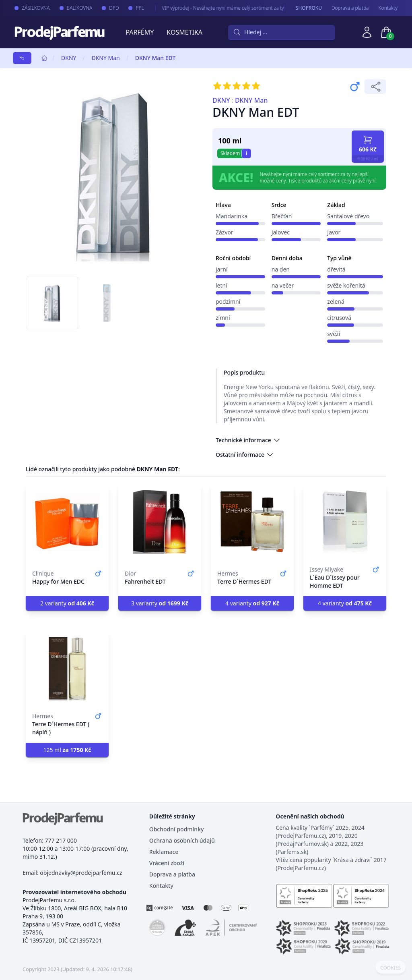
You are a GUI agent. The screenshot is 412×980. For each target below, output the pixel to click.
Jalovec (281, 232)
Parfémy (140, 32)
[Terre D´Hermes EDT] (252, 522)
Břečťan (282, 216)
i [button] (247, 153)
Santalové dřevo (348, 216)
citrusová (339, 318)
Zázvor (225, 232)
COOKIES (390, 968)
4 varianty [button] (252, 603)
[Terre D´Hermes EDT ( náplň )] (67, 669)
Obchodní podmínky (177, 829)
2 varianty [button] (67, 603)
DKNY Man (105, 58)
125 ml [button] (67, 750)
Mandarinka (232, 216)
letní (221, 285)
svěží (334, 334)
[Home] (44, 58)
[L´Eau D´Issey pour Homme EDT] (345, 522)
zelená (336, 301)
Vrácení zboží (167, 863)
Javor (334, 232)
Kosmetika (184, 32)
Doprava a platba (350, 8)
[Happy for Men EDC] (67, 522)
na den (281, 269)
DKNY (69, 58)
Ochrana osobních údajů (182, 840)
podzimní (228, 301)
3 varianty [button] (160, 603)
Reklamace (164, 852)
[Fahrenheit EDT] (160, 522)
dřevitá (336, 269)
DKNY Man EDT (156, 58)
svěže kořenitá (346, 285)
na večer (283, 285)
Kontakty (388, 8)
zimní (223, 318)
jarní (222, 269)
